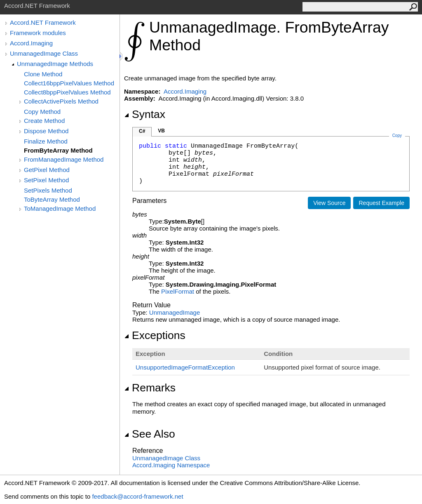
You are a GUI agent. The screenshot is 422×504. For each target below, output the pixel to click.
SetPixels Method (48, 190)
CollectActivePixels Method (61, 101)
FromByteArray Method (58, 150)
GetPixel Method (47, 170)
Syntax (145, 114)
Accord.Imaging (31, 43)
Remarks (150, 388)
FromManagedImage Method (64, 159)
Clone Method (43, 74)
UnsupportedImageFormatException (185, 367)
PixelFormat (178, 291)
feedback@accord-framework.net (137, 496)
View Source (329, 203)
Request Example (381, 203)
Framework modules (38, 33)
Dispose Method (46, 131)
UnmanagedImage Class (44, 53)
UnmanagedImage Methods (55, 64)
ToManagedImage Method (60, 208)
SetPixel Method (46, 180)
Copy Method (42, 112)
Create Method (44, 121)
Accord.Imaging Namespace (171, 465)
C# (142, 131)
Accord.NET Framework (43, 22)
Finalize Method (46, 141)
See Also (150, 434)
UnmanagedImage (175, 312)
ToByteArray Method (52, 199)
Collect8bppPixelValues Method (67, 92)
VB (161, 131)
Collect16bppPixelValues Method (69, 83)
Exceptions (155, 335)
